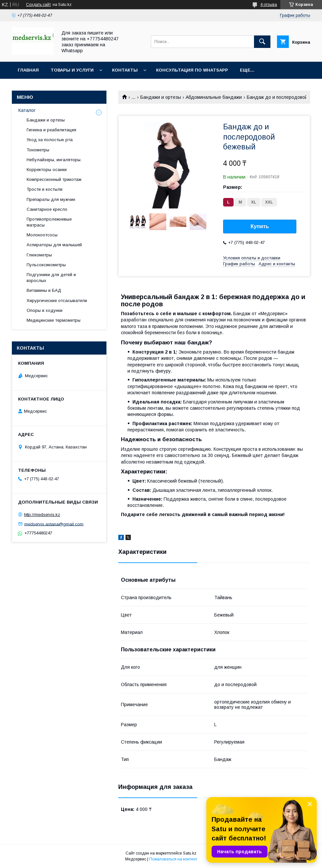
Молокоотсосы (42, 235)
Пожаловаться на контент (173, 859)
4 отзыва (269, 5)
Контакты (125, 70)
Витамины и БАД (44, 290)
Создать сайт (38, 5)
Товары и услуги (72, 70)
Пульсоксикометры (46, 265)
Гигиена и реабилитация (51, 130)
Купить (260, 226)
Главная (28, 70)
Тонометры (38, 150)
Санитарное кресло (47, 209)
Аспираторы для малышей (54, 245)
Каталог (27, 110)
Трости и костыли (45, 189)
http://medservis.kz (42, 515)
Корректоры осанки (47, 170)
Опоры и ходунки (45, 310)
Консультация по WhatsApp (192, 70)
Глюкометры (39, 255)
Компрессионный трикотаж (54, 179)
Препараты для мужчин (51, 199)
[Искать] (262, 42)
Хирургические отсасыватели (57, 301)
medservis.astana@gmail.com (54, 524)
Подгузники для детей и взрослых (51, 278)
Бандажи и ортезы (161, 97)
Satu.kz (190, 853)
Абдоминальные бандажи (214, 97)
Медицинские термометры (54, 320)
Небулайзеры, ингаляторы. (54, 160)
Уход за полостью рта (50, 140)
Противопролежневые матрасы (49, 222)
